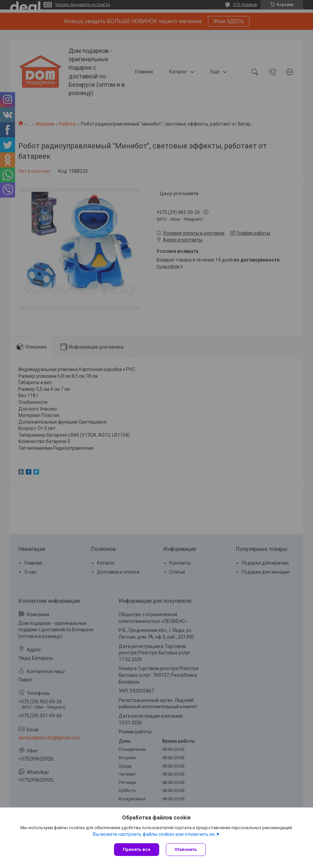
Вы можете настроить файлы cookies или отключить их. (154, 834)
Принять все (137, 849)
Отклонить (186, 849)
